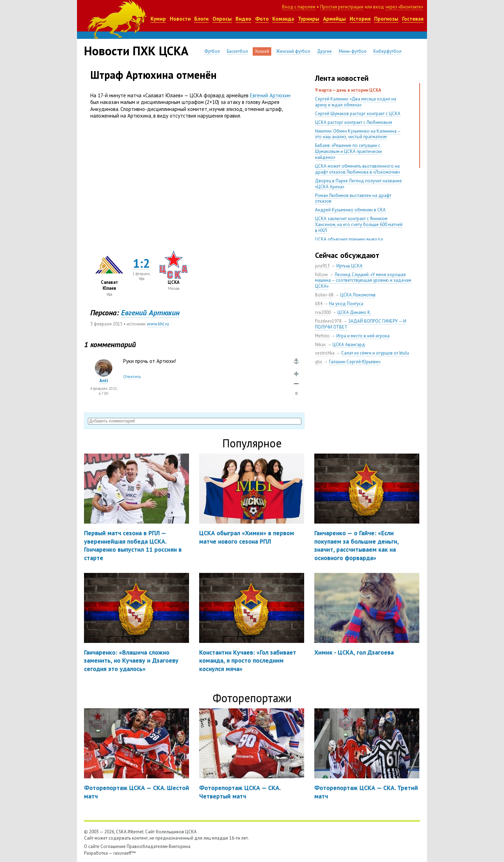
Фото (262, 19)
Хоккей (262, 51)
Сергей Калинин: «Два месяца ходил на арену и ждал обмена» (356, 102)
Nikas (320, 345)
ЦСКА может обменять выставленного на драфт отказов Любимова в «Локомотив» (358, 169)
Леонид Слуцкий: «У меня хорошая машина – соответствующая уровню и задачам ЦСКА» (363, 281)
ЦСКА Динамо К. (354, 312)
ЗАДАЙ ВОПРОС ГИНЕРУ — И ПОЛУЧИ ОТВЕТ (361, 324)
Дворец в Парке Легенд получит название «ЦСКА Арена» (358, 184)
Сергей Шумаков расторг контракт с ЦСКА (358, 114)
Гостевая (413, 19)
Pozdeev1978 (328, 321)
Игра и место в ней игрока (363, 336)
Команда (283, 19)
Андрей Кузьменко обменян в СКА (350, 210)
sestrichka (325, 353)
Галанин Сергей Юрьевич (355, 362)
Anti (104, 381)
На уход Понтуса (346, 304)
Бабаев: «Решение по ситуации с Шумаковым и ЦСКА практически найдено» (348, 151)
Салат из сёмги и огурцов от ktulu (375, 353)
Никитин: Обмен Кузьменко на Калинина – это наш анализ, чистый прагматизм (358, 134)
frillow (321, 275)
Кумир (158, 19)
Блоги (201, 19)
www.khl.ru (158, 324)
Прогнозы (386, 19)
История (360, 19)
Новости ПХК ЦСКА (136, 51)
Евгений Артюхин (270, 95)
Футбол (212, 51)
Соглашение (113, 846)
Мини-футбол (353, 51)
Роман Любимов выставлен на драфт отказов (353, 198)
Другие (324, 51)
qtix (319, 362)
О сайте (92, 846)
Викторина (180, 846)
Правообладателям (147, 846)
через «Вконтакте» (404, 7)
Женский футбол (293, 51)
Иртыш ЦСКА (349, 266)
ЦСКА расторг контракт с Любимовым (353, 122)
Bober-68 (324, 295)
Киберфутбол (387, 51)
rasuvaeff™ (125, 853)
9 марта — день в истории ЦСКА (348, 90)
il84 (319, 304)
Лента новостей (342, 78)
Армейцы (334, 19)
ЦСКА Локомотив (358, 295)
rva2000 (323, 312)
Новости (180, 19)
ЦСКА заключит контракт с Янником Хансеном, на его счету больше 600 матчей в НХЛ (359, 225)
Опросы (222, 19)
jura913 (322, 266)
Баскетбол (237, 51)
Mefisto (322, 336)
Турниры (309, 19)
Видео (243, 19)
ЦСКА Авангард (349, 345)
